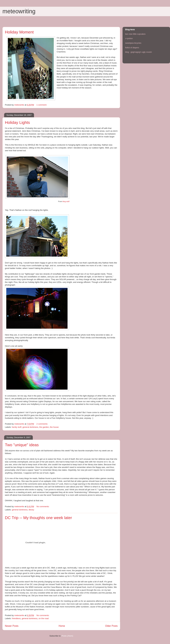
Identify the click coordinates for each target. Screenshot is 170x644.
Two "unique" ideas (22, 445)
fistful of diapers (132, 48)
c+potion (129, 38)
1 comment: (42, 105)
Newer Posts (12, 626)
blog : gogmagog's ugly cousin (138, 52)
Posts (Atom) (67, 636)
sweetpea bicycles (133, 43)
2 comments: (42, 424)
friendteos (16, 618)
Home (62, 626)
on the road (44, 618)
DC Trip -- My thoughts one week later (38, 518)
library (31, 510)
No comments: (43, 506)
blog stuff (66, 201)
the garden (44, 427)
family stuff (17, 427)
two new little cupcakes (135, 34)
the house (54, 427)
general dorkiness (30, 427)
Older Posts (111, 626)
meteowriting (19, 11)
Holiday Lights (17, 122)
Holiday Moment (19, 32)
